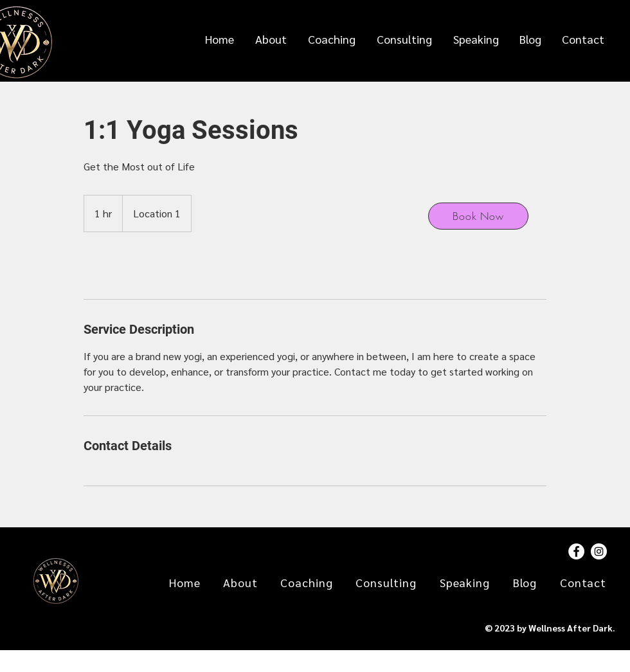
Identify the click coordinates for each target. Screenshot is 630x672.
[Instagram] (599, 551)
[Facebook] (576, 551)
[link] (126, 266)
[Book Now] (478, 216)
